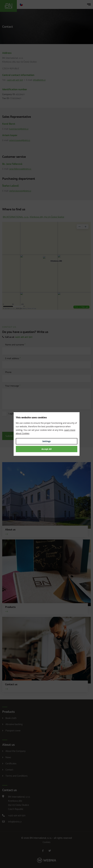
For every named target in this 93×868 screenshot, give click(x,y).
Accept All (47, 449)
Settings (46, 441)
